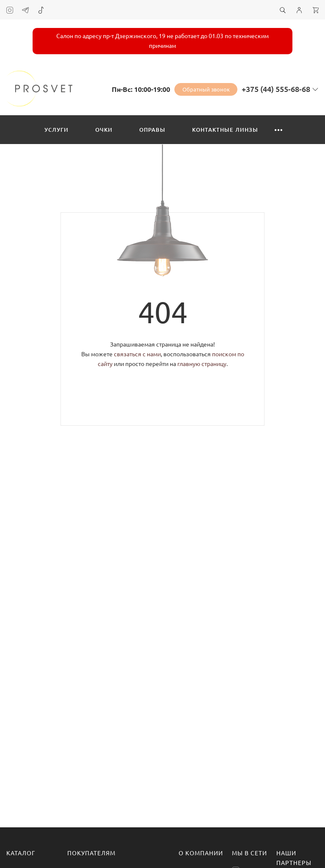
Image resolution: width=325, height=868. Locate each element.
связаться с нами (137, 354)
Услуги (56, 130)
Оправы (152, 130)
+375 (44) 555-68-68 (276, 89)
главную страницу (202, 364)
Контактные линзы (225, 130)
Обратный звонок (206, 89)
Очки (104, 130)
